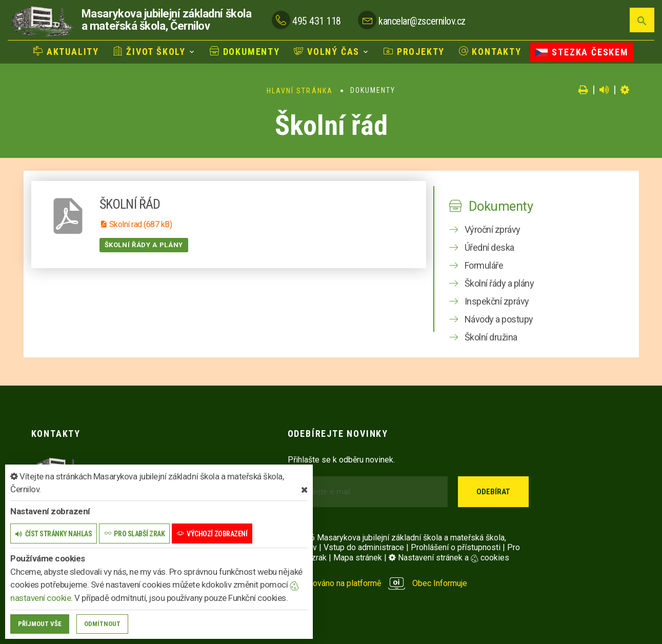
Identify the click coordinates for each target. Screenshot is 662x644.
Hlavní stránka (300, 91)
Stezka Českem (582, 52)
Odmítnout (102, 624)
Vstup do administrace (364, 547)
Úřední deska (489, 247)
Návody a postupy (499, 319)
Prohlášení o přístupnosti (456, 547)
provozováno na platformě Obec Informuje (378, 583)
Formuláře (484, 265)
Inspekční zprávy (497, 301)
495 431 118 (317, 21)
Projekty (414, 52)
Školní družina (491, 337)
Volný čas (327, 52)
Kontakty (490, 52)
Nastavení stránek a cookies (449, 558)
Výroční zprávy (493, 229)
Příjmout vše (40, 624)
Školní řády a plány (144, 245)
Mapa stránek (358, 558)
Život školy (149, 52)
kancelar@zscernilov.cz (422, 21)
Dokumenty (245, 52)
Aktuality (66, 52)
